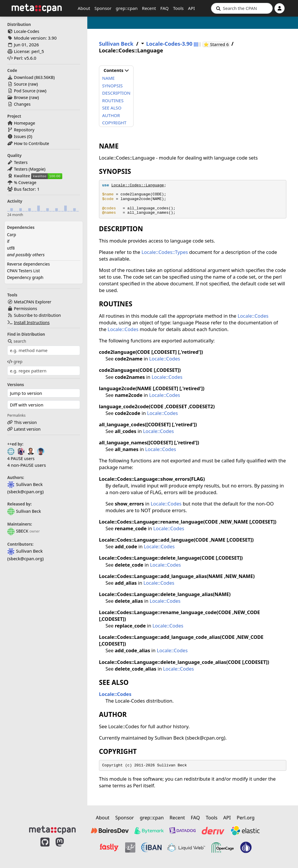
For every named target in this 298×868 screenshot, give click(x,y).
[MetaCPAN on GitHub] (45, 848)
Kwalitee (22, 176)
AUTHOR (111, 115)
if (8, 241)
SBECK (18, 531)
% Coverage (25, 182)
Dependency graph (25, 277)
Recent (149, 8)
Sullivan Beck (24, 511)
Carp (11, 235)
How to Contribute (32, 143)
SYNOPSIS (112, 86)
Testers (21, 162)
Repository (24, 130)
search (17, 341)
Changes (22, 104)
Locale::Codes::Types (165, 252)
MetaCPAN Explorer (33, 302)
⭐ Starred (217, 44)
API (191, 8)
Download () (34, 77)
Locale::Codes (253, 316)
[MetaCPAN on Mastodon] (65, 848)
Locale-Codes (27, 31)
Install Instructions (32, 322)
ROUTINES (113, 100)
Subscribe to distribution (38, 315)
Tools (178, 8)
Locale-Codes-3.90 (169, 44)
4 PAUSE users (21, 458)
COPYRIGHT (114, 123)
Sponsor (103, 8)
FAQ (165, 8)
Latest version (27, 429)
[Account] (280, 8)
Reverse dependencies (28, 264)
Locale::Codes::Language (138, 185)
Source (21, 84)
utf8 (11, 248)
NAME (108, 78)
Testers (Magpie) (30, 169)
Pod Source (25, 91)
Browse (21, 97)
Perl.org (246, 817)
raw (33, 84)
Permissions (26, 309)
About (84, 8)
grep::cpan (127, 8)
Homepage (25, 123)
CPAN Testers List (23, 271)
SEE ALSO (112, 108)
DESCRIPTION (116, 93)
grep (15, 361)
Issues (20, 136)
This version (25, 422)
